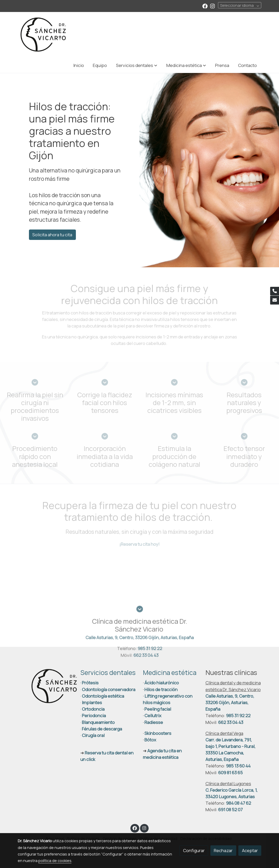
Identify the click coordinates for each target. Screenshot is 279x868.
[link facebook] (205, 6)
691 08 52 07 (231, 810)
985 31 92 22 (238, 716)
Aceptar (250, 850)
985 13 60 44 (238, 766)
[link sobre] (46, 687)
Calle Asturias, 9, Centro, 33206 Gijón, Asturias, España (230, 703)
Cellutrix (153, 716)
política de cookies (55, 860)
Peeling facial (157, 709)
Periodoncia (94, 716)
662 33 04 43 (231, 723)
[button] (137, 65)
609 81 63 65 (231, 773)
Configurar (194, 850)
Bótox (150, 740)
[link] (43, 35)
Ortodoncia (93, 709)
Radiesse (154, 723)
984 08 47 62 (239, 803)
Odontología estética (103, 696)
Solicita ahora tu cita (52, 235)
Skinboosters (158, 733)
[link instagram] (213, 6)
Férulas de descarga (102, 729)
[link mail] (275, 300)
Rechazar (223, 850)
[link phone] (275, 291)
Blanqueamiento (98, 723)
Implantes (92, 703)
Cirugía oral (93, 736)
